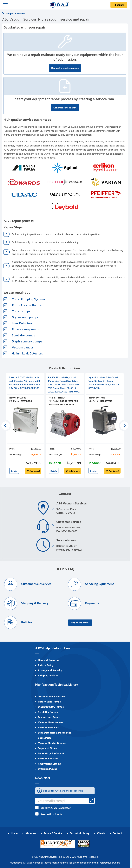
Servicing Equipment (99, 584)
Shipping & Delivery (35, 603)
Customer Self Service (36, 584)
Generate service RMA (65, 108)
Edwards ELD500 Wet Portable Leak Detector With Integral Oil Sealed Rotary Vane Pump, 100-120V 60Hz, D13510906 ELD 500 (24, 383)
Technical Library (80, 833)
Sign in (121, 5)
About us (31, 833)
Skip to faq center (80, 623)
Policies (26, 622)
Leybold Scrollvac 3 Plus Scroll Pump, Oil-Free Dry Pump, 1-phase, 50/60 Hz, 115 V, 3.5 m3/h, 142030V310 (103, 383)
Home (14, 833)
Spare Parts (45, 738)
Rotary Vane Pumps (49, 702)
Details (14, 471)
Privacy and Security (50, 670)
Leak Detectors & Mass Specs (55, 733)
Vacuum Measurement (51, 722)
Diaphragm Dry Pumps (51, 707)
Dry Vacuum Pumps (49, 717)
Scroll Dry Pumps (48, 712)
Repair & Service (16, 13)
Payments (92, 603)
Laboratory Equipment (51, 753)
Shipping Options (48, 675)
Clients (101, 833)
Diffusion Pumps (48, 769)
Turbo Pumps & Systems (52, 696)
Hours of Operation (49, 660)
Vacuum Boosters (48, 758)
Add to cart (35, 471)
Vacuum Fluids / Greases (52, 743)
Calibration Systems (49, 764)
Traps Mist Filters (48, 748)
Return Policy (46, 665)
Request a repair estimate (65, 68)
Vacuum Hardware (49, 727)
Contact (117, 833)
